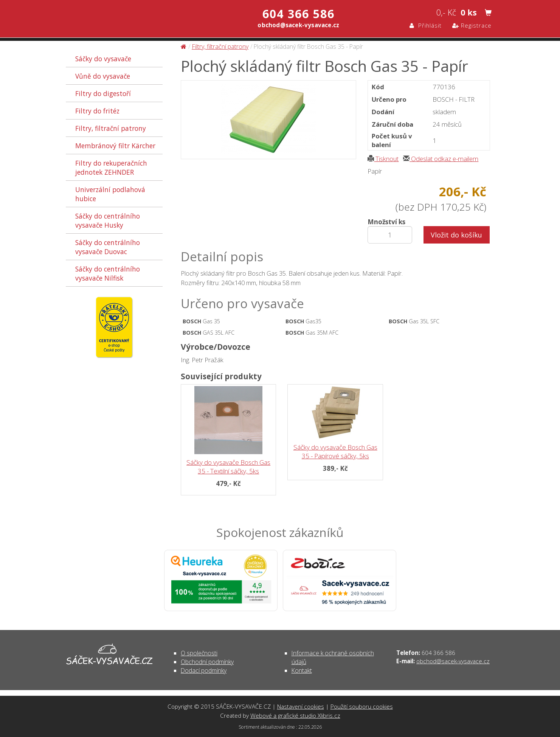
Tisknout (383, 159)
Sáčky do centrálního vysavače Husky (108, 220)
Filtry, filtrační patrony (111, 128)
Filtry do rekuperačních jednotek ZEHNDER (111, 168)
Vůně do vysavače (103, 76)
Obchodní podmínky (207, 662)
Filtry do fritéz (97, 111)
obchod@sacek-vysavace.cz (453, 661)
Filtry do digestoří (103, 93)
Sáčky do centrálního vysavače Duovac (108, 247)
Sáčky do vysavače (103, 59)
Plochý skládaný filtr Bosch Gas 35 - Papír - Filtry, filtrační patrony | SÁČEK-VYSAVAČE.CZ (145, 20)
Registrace (472, 25)
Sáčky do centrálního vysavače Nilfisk (108, 273)
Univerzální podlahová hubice (110, 194)
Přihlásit (426, 25)
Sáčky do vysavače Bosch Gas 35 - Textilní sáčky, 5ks (228, 467)
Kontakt (302, 670)
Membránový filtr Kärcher (115, 146)
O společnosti (199, 653)
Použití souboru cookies (362, 706)
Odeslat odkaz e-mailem (441, 159)
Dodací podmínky (204, 670)
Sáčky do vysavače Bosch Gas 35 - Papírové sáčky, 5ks (335, 452)
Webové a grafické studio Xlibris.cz (295, 715)
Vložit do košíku (456, 235)
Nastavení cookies (301, 706)
